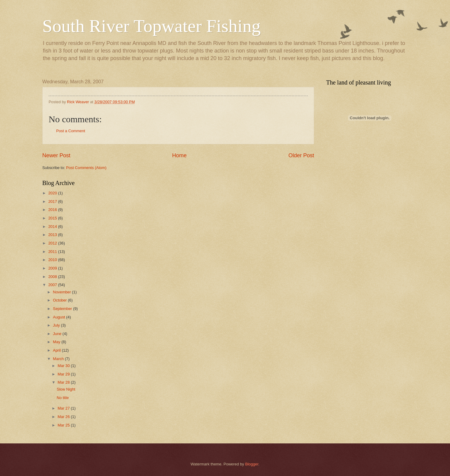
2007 (53, 285)
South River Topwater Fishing (151, 26)
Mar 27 (64, 408)
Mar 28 (64, 382)
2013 (53, 235)
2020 (53, 193)
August (59, 317)
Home (179, 155)
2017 (53, 201)
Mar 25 (64, 425)
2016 (53, 210)
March (59, 359)
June (58, 334)
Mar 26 (64, 417)
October (60, 300)
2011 (53, 252)
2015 (53, 218)
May (57, 342)
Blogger (252, 464)
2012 (53, 243)
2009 (53, 268)
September (63, 309)
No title (63, 398)
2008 (53, 277)
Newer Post (56, 155)
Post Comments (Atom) (86, 168)
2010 (53, 260)
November (62, 292)
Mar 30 (64, 366)
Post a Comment (71, 131)
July (57, 325)
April (57, 350)
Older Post (301, 155)
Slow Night (66, 389)
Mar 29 (64, 374)
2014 (53, 227)
